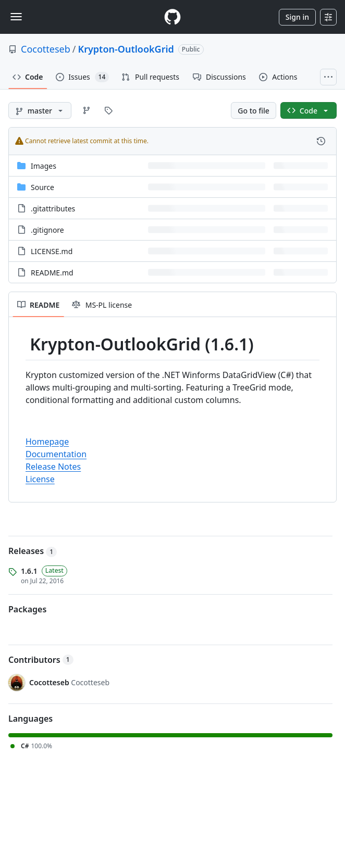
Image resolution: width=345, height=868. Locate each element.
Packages (27, 609)
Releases (33, 551)
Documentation (56, 454)
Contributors (41, 660)
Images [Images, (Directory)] (44, 166)
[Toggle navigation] (16, 17)
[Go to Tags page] (108, 110)
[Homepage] (173, 17)
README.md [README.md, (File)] (52, 273)
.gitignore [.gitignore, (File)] (47, 230)
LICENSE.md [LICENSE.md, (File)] (52, 251)
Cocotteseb (46, 49)
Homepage (47, 442)
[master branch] (40, 110)
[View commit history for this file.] (321, 141)
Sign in (297, 17)
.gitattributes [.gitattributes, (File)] (53, 209)
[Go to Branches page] (87, 110)
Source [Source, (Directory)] (42, 187)
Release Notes (53, 467)
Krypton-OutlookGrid (126, 49)
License (40, 479)
